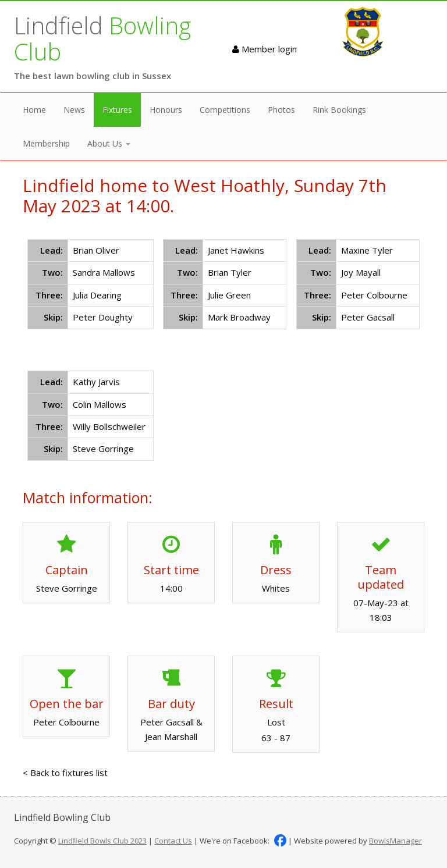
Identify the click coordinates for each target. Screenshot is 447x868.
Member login (265, 49)
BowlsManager (395, 841)
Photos (281, 110)
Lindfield (102, 38)
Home (34, 110)
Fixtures (117, 110)
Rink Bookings (339, 110)
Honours (166, 110)
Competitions (225, 110)
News (74, 110)
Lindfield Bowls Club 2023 (102, 841)
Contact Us (173, 841)
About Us (109, 143)
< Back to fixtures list (65, 773)
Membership (46, 143)
